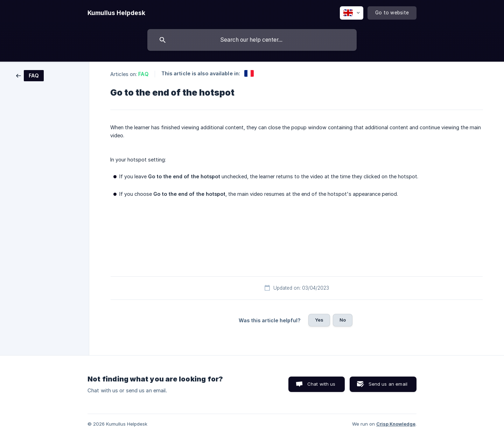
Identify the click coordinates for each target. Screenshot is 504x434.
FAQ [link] (143, 74)
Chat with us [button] (321, 384)
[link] (30, 75)
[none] (116, 13)
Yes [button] (319, 320)
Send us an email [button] (388, 384)
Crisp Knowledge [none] (396, 424)
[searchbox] (252, 40)
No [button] (343, 320)
